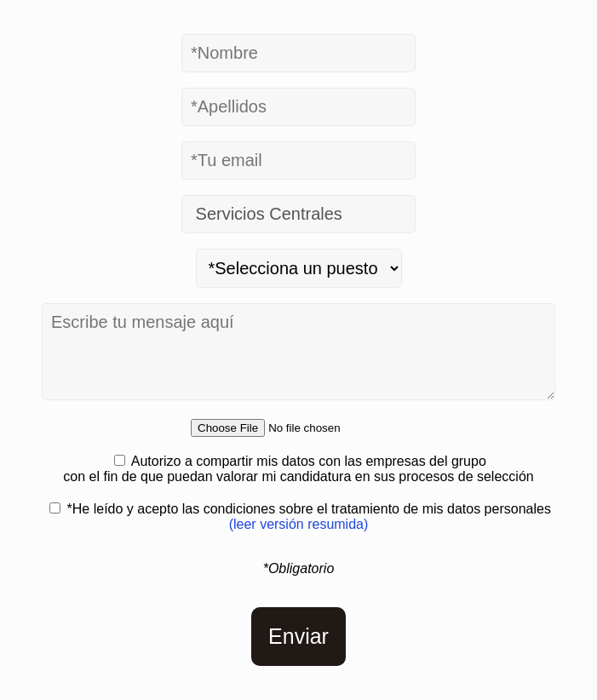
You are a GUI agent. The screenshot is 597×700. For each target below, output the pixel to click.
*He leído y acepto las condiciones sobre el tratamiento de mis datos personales (309, 516)
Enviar (298, 636)
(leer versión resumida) (299, 524)
